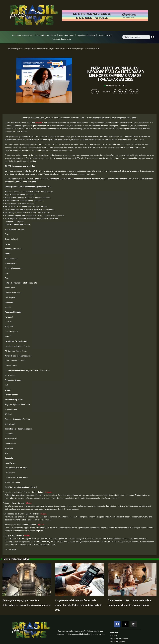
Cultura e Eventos (42, 35)
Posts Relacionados (16, 559)
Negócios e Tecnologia (86, 35)
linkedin (48, 492)
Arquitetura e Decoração (22, 35)
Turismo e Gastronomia (62, 39)
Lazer (54, 35)
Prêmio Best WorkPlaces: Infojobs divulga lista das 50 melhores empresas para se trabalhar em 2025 (115, 74)
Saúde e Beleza (104, 35)
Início (11, 49)
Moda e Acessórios (67, 35)
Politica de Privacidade (119, 639)
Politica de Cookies (118, 642)
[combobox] (136, 37)
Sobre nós (114, 633)
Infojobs (39, 123)
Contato (113, 636)
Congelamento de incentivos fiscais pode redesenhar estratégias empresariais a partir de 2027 (79, 605)
